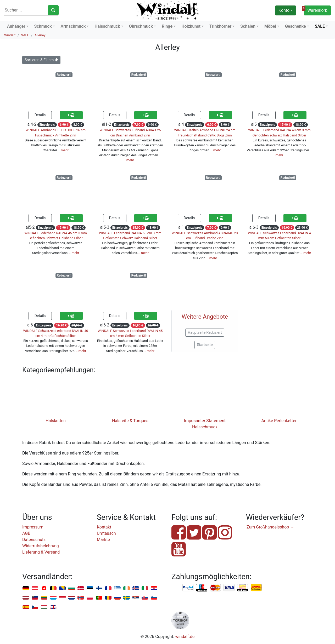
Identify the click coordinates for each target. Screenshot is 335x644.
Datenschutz (34, 540)
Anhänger (16, 26)
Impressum (33, 527)
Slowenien (154, 598)
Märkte (103, 540)
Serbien (136, 598)
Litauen (44, 598)
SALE (320, 26)
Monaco (62, 598)
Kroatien (154, 588)
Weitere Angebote (205, 317)
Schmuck (43, 26)
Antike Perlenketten (279, 421)
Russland (117, 598)
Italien (145, 588)
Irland (127, 588)
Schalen (248, 26)
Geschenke (295, 26)
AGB (26, 533)
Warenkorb (316, 10)
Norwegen (81, 598)
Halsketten (56, 421)
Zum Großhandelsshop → (270, 527)
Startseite (205, 345)
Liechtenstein (35, 598)
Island (136, 588)
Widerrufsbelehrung (41, 546)
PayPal (188, 588)
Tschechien (35, 607)
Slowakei (145, 598)
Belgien (53, 588)
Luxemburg (53, 598)
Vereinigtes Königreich (53, 607)
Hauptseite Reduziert (205, 332)
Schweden (127, 598)
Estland (90, 588)
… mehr (63, 150)
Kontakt (104, 527)
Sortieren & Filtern (41, 60)
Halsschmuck (107, 26)
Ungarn (44, 607)
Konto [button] (284, 10)
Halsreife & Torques (130, 421)
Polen (90, 598)
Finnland (99, 588)
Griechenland (117, 588)
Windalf (10, 35)
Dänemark (81, 588)
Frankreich (108, 588)
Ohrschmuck (141, 26)
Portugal (99, 598)
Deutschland (26, 588)
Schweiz (44, 588)
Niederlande (72, 598)
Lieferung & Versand (41, 552)
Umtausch (106, 533)
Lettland (26, 598)
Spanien (26, 607)
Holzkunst (191, 26)
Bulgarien (72, 588)
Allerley (40, 35)
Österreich (35, 588)
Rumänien (108, 598)
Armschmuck (73, 26)
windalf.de (185, 637)
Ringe (167, 26)
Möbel (270, 26)
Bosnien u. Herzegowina (62, 588)
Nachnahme (256, 588)
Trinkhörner (220, 26)
